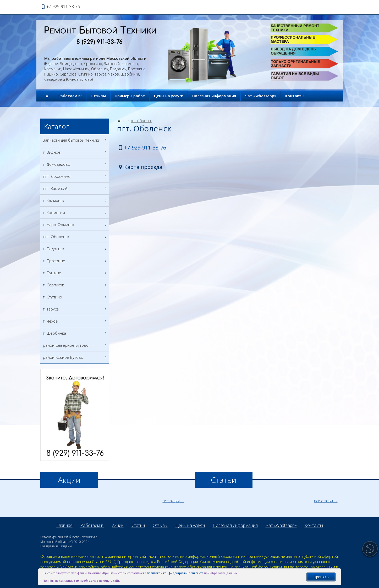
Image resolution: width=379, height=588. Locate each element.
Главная (64, 525)
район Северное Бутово (75, 345)
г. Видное (75, 152)
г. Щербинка (75, 333)
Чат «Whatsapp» (261, 96)
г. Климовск (75, 201)
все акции (171, 501)
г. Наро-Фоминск (75, 225)
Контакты (295, 96)
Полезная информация (214, 96)
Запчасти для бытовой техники (75, 140)
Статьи (138, 525)
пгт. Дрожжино (75, 176)
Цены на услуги (169, 96)
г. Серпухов (75, 285)
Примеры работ (130, 96)
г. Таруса (75, 309)
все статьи (323, 501)
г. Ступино (75, 297)
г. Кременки (75, 213)
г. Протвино (75, 261)
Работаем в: (70, 96)
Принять (321, 577)
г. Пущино (75, 273)
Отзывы (98, 96)
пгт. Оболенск (141, 121)
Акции (118, 525)
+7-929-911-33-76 (145, 148)
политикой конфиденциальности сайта (175, 573)
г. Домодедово (75, 164)
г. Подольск (75, 249)
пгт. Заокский (75, 188)
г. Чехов (75, 321)
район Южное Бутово (75, 357)
